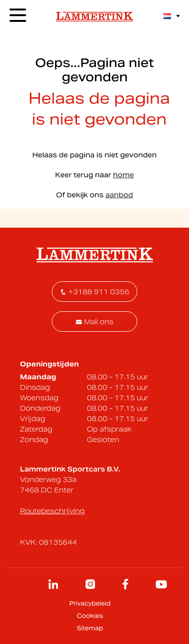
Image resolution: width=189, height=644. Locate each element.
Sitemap (90, 628)
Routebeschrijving (52, 511)
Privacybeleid (90, 603)
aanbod (119, 195)
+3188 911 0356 (94, 292)
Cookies (90, 616)
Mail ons (94, 322)
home (123, 175)
